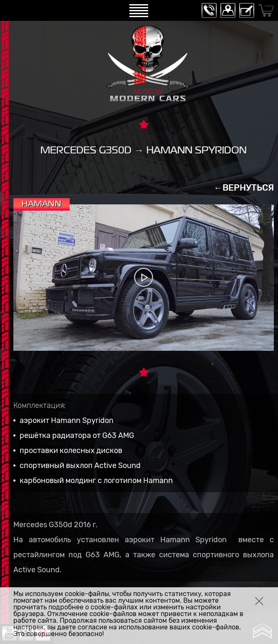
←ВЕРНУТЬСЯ (244, 187)
